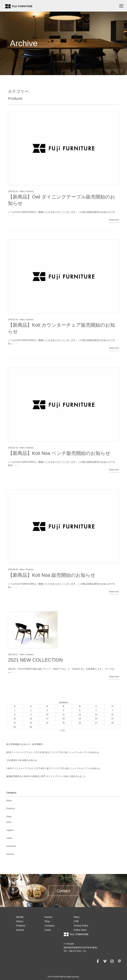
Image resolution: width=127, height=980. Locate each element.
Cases (48, 930)
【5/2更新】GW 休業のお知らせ (22, 760)
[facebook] (98, 961)
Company (49, 926)
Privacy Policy (81, 926)
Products (30, 191)
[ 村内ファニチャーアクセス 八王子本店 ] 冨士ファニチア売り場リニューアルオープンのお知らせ (53, 768)
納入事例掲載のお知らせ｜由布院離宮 (25, 744)
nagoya (10, 830)
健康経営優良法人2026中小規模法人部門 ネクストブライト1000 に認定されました (46, 776)
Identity (20, 917)
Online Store (80, 930)
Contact (64, 891)
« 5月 (62, 731)
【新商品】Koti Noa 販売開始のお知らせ (52, 575)
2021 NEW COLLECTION (35, 660)
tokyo (9, 822)
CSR (76, 921)
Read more (114, 220)
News (22, 191)
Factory (48, 917)
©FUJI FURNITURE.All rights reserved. (63, 977)
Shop (9, 817)
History (20, 921)
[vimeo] (105, 961)
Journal (20, 930)
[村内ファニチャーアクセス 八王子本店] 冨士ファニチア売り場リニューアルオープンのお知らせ (53, 752)
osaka (9, 838)
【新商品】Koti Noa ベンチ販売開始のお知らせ (59, 453)
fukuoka (10, 854)
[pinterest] (119, 961)
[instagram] (112, 961)
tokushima (11, 846)
